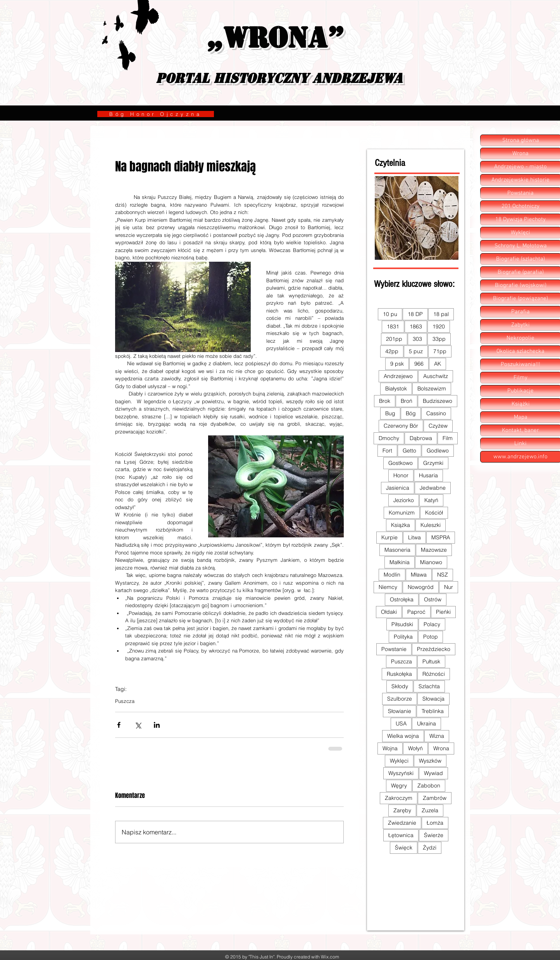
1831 (393, 326)
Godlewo (438, 451)
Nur (449, 587)
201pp (394, 339)
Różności (434, 674)
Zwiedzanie (402, 823)
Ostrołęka (402, 599)
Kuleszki (431, 525)
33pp (439, 339)
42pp (392, 351)
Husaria (428, 475)
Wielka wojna (403, 736)
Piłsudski (402, 624)
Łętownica (401, 835)
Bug (390, 413)
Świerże (434, 835)
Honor (401, 475)
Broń (407, 401)
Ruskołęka (399, 674)
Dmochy (389, 438)
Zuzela (430, 810)
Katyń (431, 500)
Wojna (390, 748)
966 (419, 364)
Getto (409, 451)
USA (401, 723)
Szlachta (429, 686)
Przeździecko (434, 649)
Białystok (396, 388)
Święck (404, 848)
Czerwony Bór (401, 426)
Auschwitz (436, 376)
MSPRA (441, 537)
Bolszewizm (432, 388)
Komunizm (402, 513)
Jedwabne (433, 488)
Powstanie (394, 649)
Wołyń (415, 748)
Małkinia (400, 562)
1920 (439, 326)
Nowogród (421, 587)
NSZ (443, 575)
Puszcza (125, 701)
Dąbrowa (421, 438)
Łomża (435, 823)
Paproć (416, 612)
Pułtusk (431, 661)
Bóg (411, 413)
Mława (419, 575)
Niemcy (388, 587)
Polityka (403, 637)
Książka (401, 525)
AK (438, 364)
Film (448, 438)
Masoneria (397, 550)
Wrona (441, 748)
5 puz (416, 351)
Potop (431, 637)
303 (417, 339)
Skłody (400, 686)
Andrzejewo (398, 376)
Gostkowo (401, 463)
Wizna (437, 736)
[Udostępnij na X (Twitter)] (138, 725)
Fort (387, 451)
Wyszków (430, 761)
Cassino (436, 413)
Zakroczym (399, 798)
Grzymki (433, 463)
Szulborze (400, 699)
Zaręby (402, 810)
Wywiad (433, 773)
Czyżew (438, 426)
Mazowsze (434, 550)
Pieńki (443, 612)
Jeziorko (404, 500)
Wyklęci (399, 761)
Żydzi (430, 848)
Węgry (399, 786)
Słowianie (400, 711)
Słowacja (433, 699)
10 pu (390, 314)
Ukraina (426, 723)
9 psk (397, 364)
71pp (440, 351)
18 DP (415, 314)
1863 (416, 326)
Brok (385, 401)
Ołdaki (389, 612)
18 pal (441, 314)
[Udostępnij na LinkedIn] (157, 725)
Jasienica (398, 488)
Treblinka (433, 711)
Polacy (432, 624)
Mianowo (431, 562)
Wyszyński (401, 773)
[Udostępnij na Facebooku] (119, 725)
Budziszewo (438, 401)
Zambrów (435, 798)
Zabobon (429, 786)
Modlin (392, 575)
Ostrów (433, 599)
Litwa (414, 537)
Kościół (434, 513)
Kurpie (389, 537)
